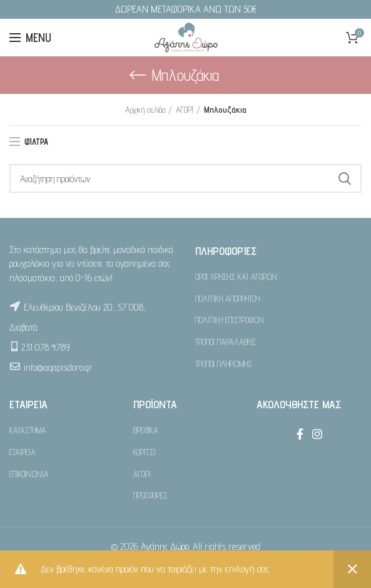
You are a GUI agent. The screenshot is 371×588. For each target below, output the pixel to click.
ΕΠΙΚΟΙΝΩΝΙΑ (29, 474)
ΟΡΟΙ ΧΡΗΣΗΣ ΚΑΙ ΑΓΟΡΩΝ (236, 277)
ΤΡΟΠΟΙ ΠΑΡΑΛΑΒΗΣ (226, 342)
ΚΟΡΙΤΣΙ (145, 452)
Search (345, 178)
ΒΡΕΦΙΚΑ (146, 430)
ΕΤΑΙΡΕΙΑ (23, 452)
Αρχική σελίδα (145, 110)
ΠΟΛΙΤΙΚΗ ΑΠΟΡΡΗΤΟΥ (227, 299)
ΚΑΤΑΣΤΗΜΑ (28, 430)
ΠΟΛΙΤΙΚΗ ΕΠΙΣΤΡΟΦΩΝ (230, 320)
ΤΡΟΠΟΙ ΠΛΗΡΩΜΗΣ (224, 364)
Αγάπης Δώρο (165, 546)
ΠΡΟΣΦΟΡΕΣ (150, 495)
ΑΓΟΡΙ (185, 110)
